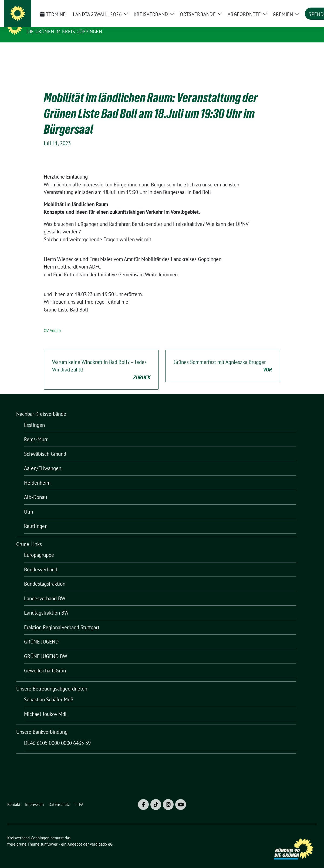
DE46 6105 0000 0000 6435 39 (57, 735)
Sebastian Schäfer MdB (49, 691)
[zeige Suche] (307, 6)
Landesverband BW (45, 590)
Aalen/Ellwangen (43, 460)
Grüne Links (29, 536)
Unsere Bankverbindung (42, 723)
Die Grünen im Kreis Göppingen (64, 31)
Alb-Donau (36, 489)
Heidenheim (37, 474)
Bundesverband (41, 561)
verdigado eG (101, 836)
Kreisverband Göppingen (63, 24)
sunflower (49, 836)
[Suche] (299, 6)
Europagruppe (39, 547)
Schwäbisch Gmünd (45, 445)
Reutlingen (36, 518)
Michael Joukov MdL (46, 706)
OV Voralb (52, 322)
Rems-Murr (36, 431)
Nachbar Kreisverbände (41, 405)
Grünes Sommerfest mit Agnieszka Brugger (223, 358)
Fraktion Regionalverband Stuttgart (62, 619)
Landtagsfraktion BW (46, 604)
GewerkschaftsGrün (45, 662)
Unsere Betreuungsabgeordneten (52, 680)
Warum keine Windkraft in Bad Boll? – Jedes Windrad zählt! (101, 362)
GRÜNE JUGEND (41, 633)
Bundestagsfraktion (45, 575)
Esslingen (34, 417)
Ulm (28, 503)
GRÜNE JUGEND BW (46, 648)
